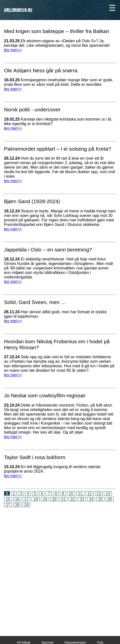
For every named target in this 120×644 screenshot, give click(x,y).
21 (64, 499)
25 (100, 499)
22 (73, 499)
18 (36, 499)
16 (17, 499)
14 (108, 494)
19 (45, 499)
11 (80, 494)
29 (27, 505)
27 (8, 505)
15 (8, 499)
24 (91, 499)
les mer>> (13, 50)
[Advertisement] (60, 568)
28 (17, 505)
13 (99, 494)
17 (27, 499)
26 (110, 499)
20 (54, 499)
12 (90, 494)
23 (82, 499)
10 (71, 494)
